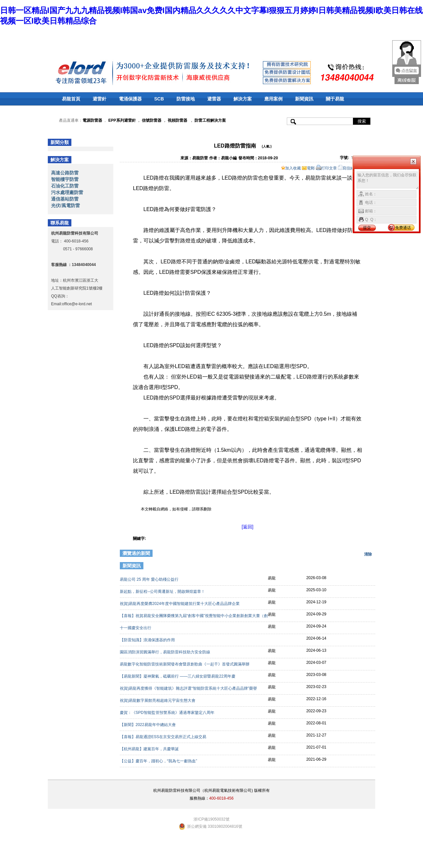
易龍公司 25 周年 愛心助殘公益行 (150, 579)
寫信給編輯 (350, 168)
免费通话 (403, 228)
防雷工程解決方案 (210, 120)
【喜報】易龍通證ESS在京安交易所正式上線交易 (164, 737)
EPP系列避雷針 (122, 120)
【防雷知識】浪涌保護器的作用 (148, 640)
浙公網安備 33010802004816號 (215, 826)
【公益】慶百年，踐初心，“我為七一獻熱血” (159, 761)
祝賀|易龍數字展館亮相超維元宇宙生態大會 (158, 700)
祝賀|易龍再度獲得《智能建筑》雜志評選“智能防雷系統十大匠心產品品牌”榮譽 (189, 688)
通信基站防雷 (65, 199)
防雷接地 (186, 99)
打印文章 (326, 168)
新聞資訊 (304, 99)
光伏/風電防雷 (65, 205)
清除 (368, 554)
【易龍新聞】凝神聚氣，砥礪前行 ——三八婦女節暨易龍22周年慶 (178, 676)
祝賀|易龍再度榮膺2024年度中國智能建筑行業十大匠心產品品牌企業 (180, 604)
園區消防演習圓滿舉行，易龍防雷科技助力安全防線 (166, 652)
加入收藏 (291, 168)
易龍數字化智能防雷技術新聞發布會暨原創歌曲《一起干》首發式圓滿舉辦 (185, 664)
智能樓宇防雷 (65, 179)
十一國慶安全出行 (136, 628)
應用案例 (273, 99)
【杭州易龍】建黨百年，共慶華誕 (150, 749)
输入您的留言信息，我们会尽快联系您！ (388, 181)
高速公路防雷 (65, 173)
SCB (159, 99)
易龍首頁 (71, 99)
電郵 (308, 168)
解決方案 (243, 99)
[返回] (248, 527)
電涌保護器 (130, 99)
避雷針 (100, 99)
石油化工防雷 (65, 186)
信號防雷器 (152, 120)
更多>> (364, 567)
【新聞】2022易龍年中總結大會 (148, 725)
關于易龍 (335, 99)
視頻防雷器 (177, 120)
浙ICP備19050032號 (211, 819)
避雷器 (214, 99)
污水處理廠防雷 (67, 192)
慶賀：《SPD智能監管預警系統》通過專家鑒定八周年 (168, 713)
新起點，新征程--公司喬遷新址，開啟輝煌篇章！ (163, 592)
